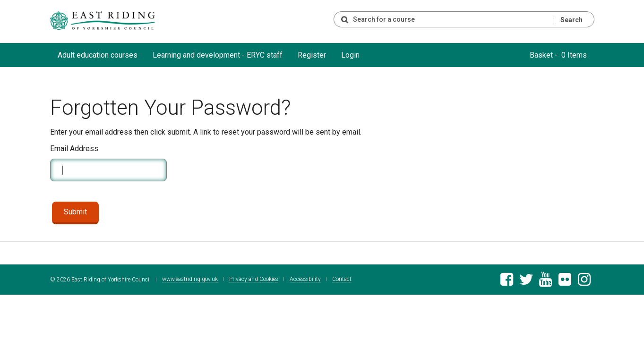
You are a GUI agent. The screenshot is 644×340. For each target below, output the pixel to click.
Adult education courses (98, 55)
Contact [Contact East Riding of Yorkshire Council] (342, 279)
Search (571, 20)
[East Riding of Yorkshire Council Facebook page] (507, 282)
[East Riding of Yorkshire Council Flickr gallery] (565, 282)
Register (312, 55)
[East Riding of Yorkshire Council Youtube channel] (545, 282)
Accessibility (305, 279)
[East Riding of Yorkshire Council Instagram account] (584, 282)
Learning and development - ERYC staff (218, 55)
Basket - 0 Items (558, 55)
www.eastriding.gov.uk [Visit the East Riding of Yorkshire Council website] (190, 279)
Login (350, 55)
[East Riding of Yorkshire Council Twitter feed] (526, 282)
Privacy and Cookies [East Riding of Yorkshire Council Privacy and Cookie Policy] (254, 279)
